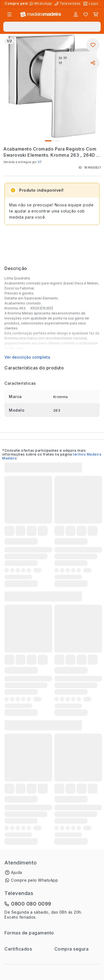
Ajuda (17, 872)
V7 (40, 162)
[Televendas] (68, 4)
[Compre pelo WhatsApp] (41, 4)
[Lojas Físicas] (91, 4)
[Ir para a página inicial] (41, 15)
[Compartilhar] (93, 63)
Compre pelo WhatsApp (35, 880)
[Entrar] (76, 14)
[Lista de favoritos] (86, 14)
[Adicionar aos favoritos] (93, 45)
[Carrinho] (96, 14)
